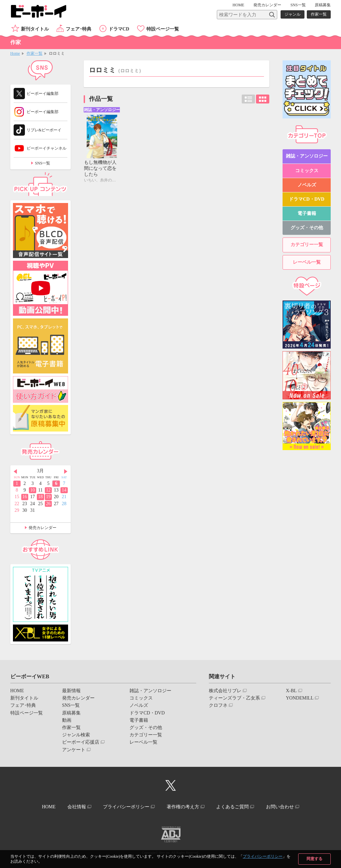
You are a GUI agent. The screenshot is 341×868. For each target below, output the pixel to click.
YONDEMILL (300, 698)
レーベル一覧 (307, 262)
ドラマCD (119, 29)
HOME (238, 5)
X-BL (291, 691)
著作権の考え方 (183, 807)
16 (25, 497)
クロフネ (218, 705)
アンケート (74, 750)
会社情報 (77, 807)
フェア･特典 (79, 29)
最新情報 (71, 691)
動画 (67, 720)
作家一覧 (319, 14)
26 (48, 504)
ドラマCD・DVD (307, 199)
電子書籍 (307, 213)
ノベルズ (307, 185)
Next (66, 471)
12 (48, 490)
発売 (267, 5)
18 (41, 497)
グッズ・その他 (307, 228)
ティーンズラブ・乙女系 (234, 698)
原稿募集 (323, 5)
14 (64, 490)
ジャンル (293, 14)
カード (263, 99)
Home (15, 53)
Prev (15, 471)
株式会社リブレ (225, 691)
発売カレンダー (43, 528)
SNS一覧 (298, 5)
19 (48, 497)
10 (33, 490)
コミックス (307, 171)
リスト (248, 99)
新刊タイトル (35, 29)
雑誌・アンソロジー (307, 156)
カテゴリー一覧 (307, 245)
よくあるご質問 (232, 807)
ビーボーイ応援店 (81, 742)
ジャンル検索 (76, 735)
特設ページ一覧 (163, 29)
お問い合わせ (280, 807)
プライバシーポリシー (263, 856)
